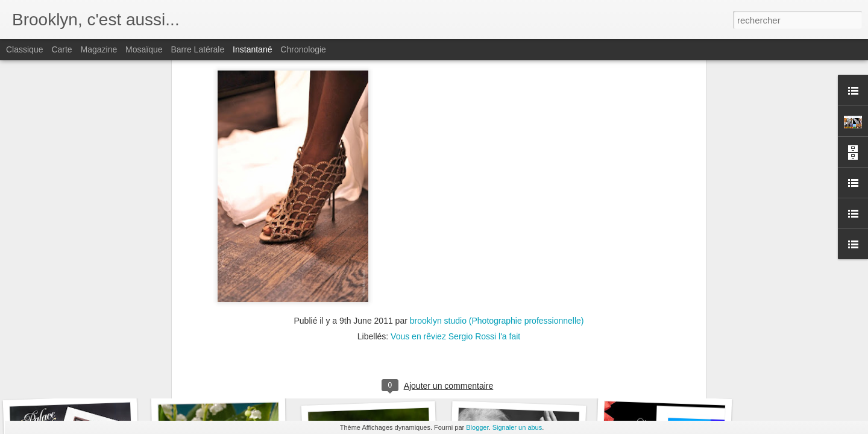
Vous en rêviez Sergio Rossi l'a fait (455, 164)
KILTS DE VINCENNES (665, 378)
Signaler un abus (517, 427)
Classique (24, 49)
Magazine (99, 49)
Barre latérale (197, 49)
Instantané (252, 49)
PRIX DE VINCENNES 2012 (240, 377)
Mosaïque (144, 49)
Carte (61, 49)
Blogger (477, 427)
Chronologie (303, 49)
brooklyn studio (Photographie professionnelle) (497, 148)
